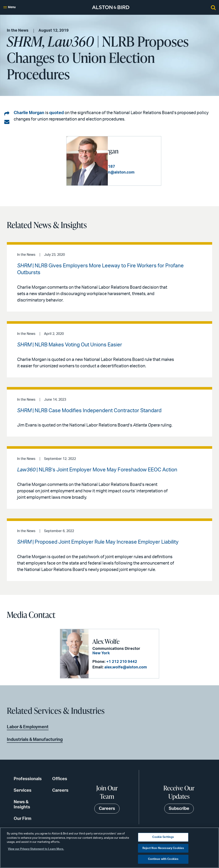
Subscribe (179, 809)
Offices (60, 779)
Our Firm (23, 818)
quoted (56, 113)
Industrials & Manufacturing (35, 739)
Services (23, 790)
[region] (109, 848)
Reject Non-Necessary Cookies (163, 848)
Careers (60, 790)
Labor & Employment (28, 727)
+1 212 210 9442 (122, 662)
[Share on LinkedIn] (7, 114)
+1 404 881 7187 (141, 168)
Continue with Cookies (163, 859)
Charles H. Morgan (125, 149)
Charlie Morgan (29, 113)
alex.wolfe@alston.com (126, 667)
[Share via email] (7, 122)
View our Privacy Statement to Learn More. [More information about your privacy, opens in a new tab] (36, 849)
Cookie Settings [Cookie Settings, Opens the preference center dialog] (163, 837)
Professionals (28, 779)
